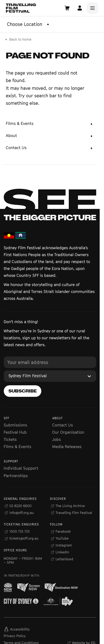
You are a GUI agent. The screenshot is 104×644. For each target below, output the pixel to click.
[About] (50, 136)
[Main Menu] (92, 8)
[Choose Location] (29, 24)
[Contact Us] (50, 148)
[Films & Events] (50, 124)
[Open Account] (80, 8)
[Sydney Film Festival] (50, 376)
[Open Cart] (67, 8)
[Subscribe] (23, 391)
